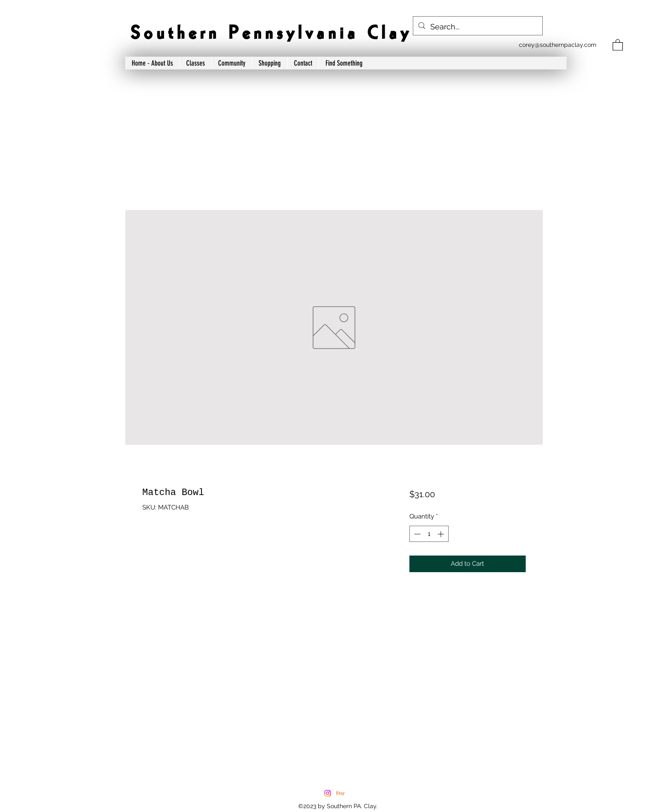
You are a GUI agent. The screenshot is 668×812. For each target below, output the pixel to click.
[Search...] (477, 27)
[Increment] (442, 534)
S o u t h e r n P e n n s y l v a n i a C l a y (269, 34)
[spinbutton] (429, 534)
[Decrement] (416, 534)
